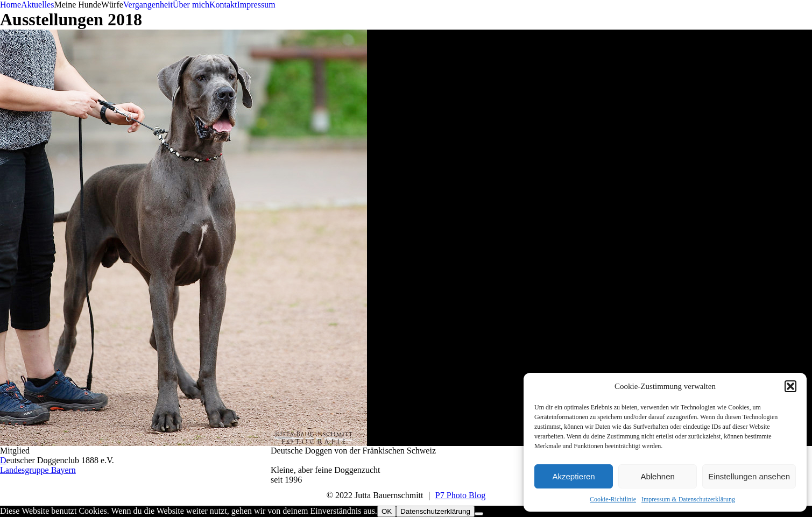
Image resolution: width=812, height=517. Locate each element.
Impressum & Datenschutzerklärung (688, 499)
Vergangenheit (148, 5)
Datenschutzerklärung (435, 511)
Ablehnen (657, 476)
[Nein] (479, 514)
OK (387, 511)
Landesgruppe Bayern (38, 470)
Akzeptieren (573, 476)
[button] (790, 386)
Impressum (256, 5)
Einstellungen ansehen (749, 476)
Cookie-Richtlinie (613, 499)
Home (10, 5)
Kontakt (223, 5)
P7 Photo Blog (460, 495)
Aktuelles (37, 5)
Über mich (191, 5)
